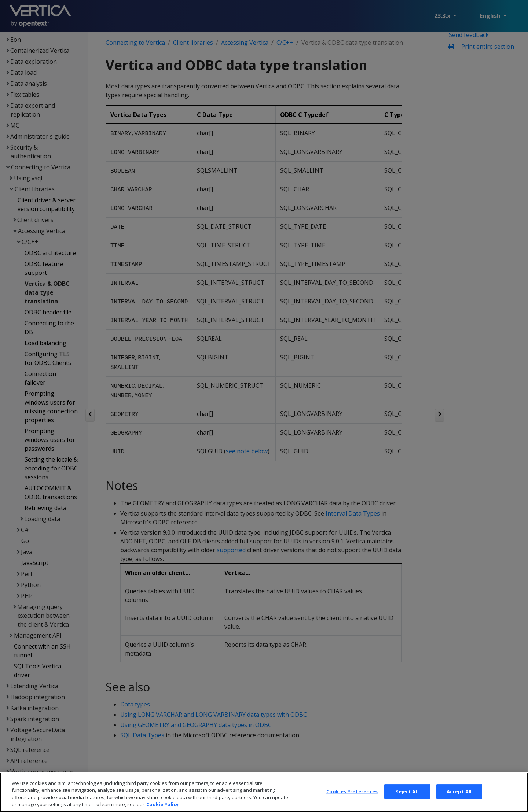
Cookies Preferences (352, 799)
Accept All (459, 799)
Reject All (407, 799)
